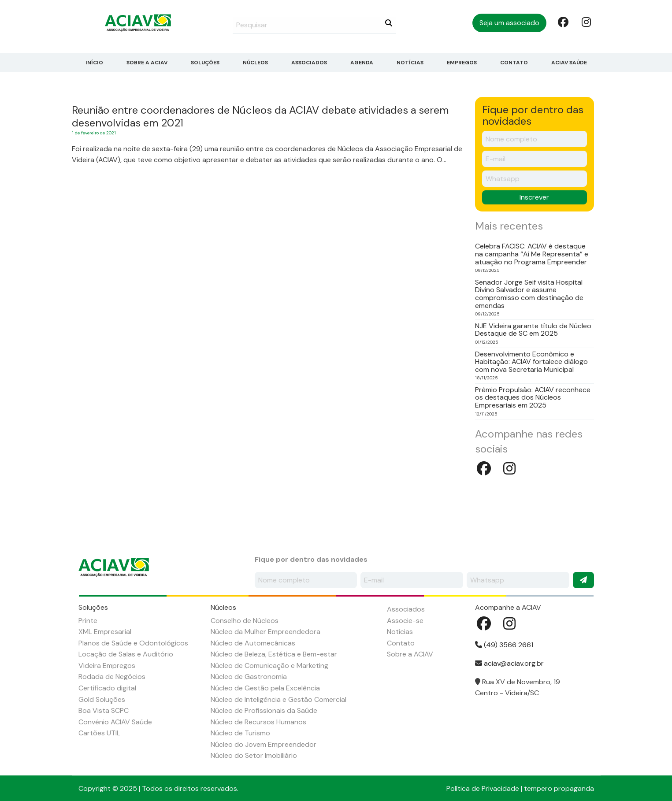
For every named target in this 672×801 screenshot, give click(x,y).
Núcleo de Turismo (240, 733)
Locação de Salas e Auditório (126, 654)
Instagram (586, 22)
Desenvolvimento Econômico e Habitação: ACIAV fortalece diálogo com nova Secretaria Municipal (531, 362)
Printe (88, 621)
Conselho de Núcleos (245, 621)
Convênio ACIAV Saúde (115, 722)
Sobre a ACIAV (147, 63)
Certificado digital (107, 688)
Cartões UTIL (99, 733)
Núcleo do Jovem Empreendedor (264, 744)
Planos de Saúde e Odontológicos (133, 643)
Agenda (362, 63)
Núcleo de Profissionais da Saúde (264, 710)
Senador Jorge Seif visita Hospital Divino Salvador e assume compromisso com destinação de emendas (529, 294)
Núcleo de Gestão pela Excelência (265, 688)
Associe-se (405, 621)
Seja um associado (509, 23)
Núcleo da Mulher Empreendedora (265, 632)
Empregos (462, 63)
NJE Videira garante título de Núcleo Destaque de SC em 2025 (533, 330)
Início (94, 63)
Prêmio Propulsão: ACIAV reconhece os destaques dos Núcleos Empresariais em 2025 (533, 398)
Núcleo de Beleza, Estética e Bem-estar (274, 654)
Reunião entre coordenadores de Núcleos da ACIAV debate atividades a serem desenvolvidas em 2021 (260, 116)
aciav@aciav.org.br (509, 663)
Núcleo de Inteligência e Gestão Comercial (278, 699)
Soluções (205, 63)
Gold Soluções (102, 699)
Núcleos (255, 63)
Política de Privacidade (483, 788)
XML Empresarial (105, 632)
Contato (514, 63)
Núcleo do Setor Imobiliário (254, 755)
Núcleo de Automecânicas (253, 643)
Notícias (410, 63)
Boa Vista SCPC (104, 710)
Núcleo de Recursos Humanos (258, 722)
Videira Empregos (107, 666)
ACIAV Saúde (569, 63)
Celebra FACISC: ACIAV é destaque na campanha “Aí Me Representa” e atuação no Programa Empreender (532, 254)
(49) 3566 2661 (504, 645)
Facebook (562, 22)
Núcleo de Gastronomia (249, 677)
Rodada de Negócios (112, 677)
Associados (309, 63)
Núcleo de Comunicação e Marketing (269, 666)
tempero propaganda (559, 788)
